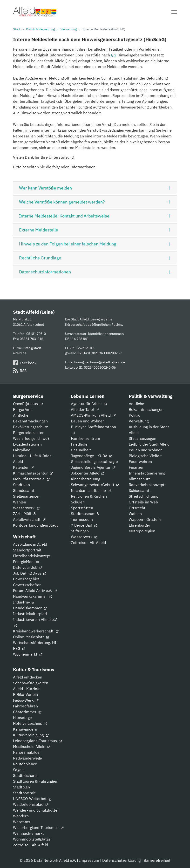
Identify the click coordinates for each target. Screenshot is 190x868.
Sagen (18, 770)
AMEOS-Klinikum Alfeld (93, 415)
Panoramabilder (27, 752)
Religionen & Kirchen (89, 496)
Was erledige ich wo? (31, 438)
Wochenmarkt (28, 654)
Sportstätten (82, 508)
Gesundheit (81, 450)
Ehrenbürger (139, 525)
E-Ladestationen (27, 444)
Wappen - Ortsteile (145, 519)
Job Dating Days (30, 573)
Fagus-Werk (26, 700)
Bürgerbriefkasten (29, 433)
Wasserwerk (26, 508)
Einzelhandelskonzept (32, 556)
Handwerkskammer (32, 596)
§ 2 (114, 55)
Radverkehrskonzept (147, 485)
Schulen (78, 502)
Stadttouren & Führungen (35, 781)
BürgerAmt (22, 409)
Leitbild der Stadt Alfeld (149, 444)
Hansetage (22, 718)
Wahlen (20, 502)
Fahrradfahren (25, 706)
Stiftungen (80, 531)
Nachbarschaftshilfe (91, 490)
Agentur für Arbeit (89, 404)
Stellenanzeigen (27, 496)
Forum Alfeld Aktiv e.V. (35, 590)
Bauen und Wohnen (88, 421)
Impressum (89, 860)
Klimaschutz (139, 479)
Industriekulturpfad (30, 614)
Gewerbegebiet (26, 579)
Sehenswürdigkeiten (31, 683)
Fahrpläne (22, 450)
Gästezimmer (27, 712)
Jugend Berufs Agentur (93, 467)
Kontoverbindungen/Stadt (35, 525)
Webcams (22, 822)
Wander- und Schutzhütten (36, 810)
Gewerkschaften (27, 585)
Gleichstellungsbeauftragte (94, 461)
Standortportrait (27, 550)
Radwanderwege (27, 758)
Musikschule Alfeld (32, 746)
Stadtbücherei (25, 775)
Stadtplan (21, 485)
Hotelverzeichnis (30, 723)
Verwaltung (139, 421)
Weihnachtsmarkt (28, 833)
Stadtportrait (24, 793)
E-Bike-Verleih (25, 694)
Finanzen (137, 467)
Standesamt (24, 490)
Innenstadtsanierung (147, 473)
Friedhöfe (79, 444)
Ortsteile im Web (143, 502)
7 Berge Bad (84, 525)
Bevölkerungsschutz (30, 427)
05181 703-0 (36, 334)
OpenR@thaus (28, 404)
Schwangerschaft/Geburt (95, 485)
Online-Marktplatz (31, 637)
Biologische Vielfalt (145, 456)
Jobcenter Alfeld (88, 473)
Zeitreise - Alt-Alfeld (88, 542)
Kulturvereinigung (31, 735)
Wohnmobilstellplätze (32, 839)
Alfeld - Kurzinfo (27, 689)
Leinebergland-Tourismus (37, 741)
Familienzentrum (85, 438)
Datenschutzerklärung (121, 860)
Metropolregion (142, 531)
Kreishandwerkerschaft (36, 631)
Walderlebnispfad (31, 804)
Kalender (23, 467)
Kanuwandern (25, 729)
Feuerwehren (140, 461)
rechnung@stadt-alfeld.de (105, 362)
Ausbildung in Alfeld (30, 544)
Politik (134, 415)
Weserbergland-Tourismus (38, 827)
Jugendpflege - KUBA (92, 456)
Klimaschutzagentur (33, 473)
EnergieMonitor (26, 562)
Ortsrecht (137, 508)
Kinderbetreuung (85, 479)
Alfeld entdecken (28, 677)
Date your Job (28, 567)
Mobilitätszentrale (31, 479)
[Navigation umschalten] (174, 12)
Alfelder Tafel (85, 409)
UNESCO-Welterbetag (32, 799)
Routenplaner (25, 764)
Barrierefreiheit (157, 860)
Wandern (21, 816)
